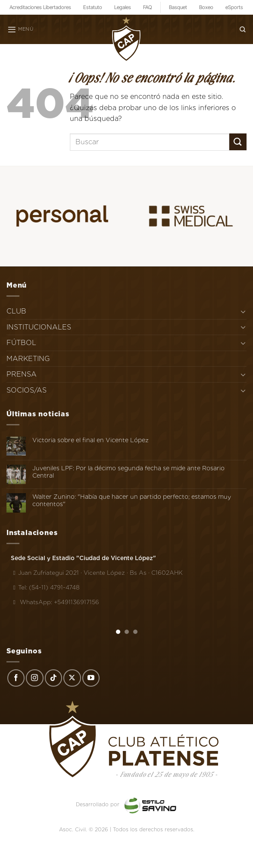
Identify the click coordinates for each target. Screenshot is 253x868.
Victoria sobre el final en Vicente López (91, 440)
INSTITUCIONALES (39, 327)
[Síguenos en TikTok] (53, 678)
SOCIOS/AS (27, 390)
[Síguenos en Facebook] (16, 678)
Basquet (178, 7)
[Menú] (20, 29)
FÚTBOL (21, 343)
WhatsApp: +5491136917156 (55, 602)
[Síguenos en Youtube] (91, 678)
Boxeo (206, 7)
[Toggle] (243, 311)
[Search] (243, 29)
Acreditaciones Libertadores (40, 7)
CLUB (16, 311)
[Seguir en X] (72, 678)
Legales (123, 7)
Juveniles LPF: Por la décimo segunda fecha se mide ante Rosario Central (128, 472)
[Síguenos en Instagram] (34, 678)
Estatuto (93, 7)
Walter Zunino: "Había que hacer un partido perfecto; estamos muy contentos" (132, 500)
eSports (234, 7)
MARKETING (28, 359)
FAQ (148, 7)
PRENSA (22, 374)
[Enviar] (238, 142)
